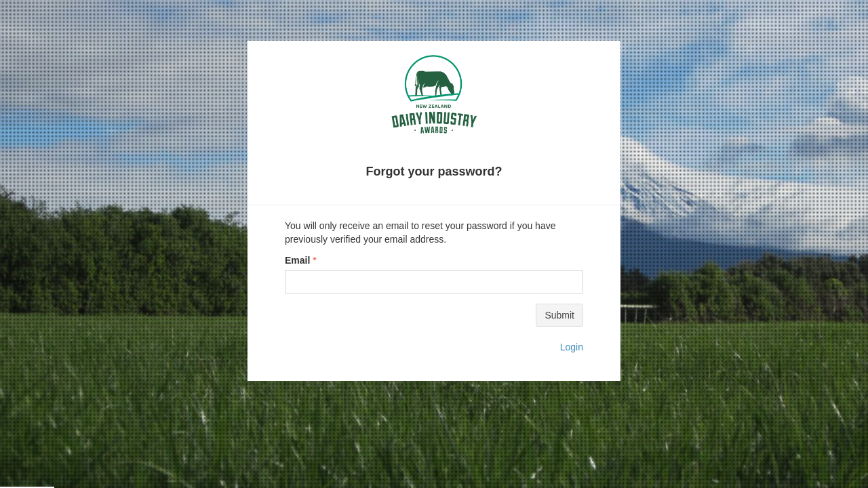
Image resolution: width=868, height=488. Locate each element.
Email (297, 260)
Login (572, 347)
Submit (559, 315)
